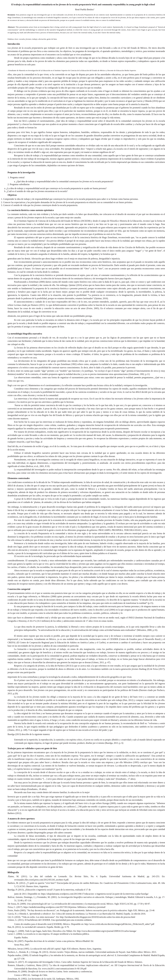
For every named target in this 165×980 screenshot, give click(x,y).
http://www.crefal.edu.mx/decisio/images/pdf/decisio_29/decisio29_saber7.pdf (119, 924)
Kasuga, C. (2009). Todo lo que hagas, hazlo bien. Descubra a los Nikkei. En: (42, 931)
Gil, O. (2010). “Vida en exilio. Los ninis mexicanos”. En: (34, 917)
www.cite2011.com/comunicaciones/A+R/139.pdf (64, 969)
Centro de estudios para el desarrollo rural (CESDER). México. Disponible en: (49, 924)
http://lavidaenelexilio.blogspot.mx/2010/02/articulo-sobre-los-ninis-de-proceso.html (97, 917)
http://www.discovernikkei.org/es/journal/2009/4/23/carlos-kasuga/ (107, 931)
